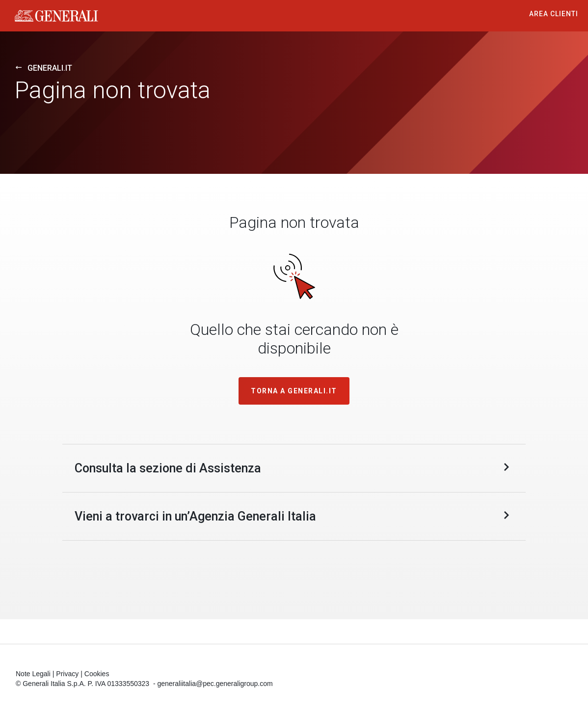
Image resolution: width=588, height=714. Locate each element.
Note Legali (33, 675)
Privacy (67, 675)
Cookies (97, 675)
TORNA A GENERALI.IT (294, 391)
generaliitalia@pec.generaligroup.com (215, 685)
